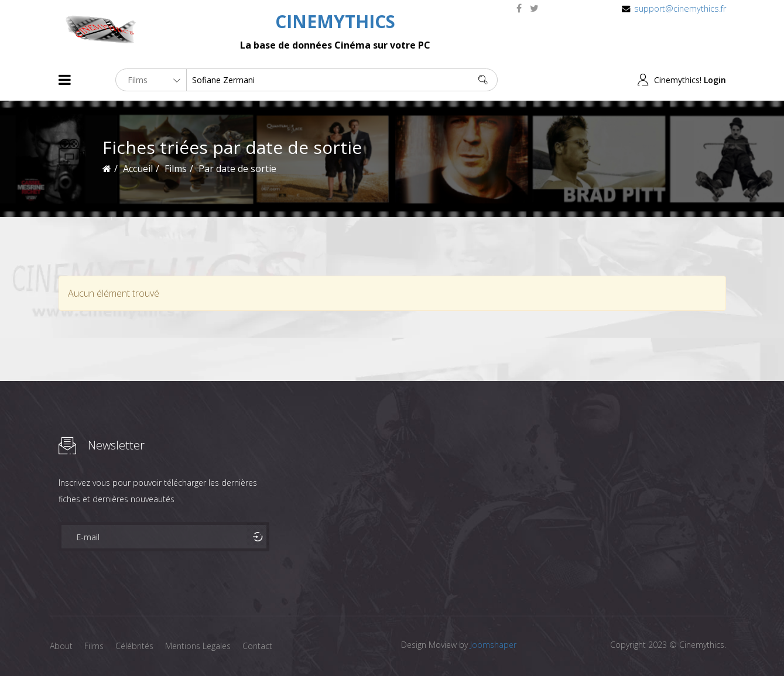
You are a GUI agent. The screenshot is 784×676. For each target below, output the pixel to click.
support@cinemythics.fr (680, 8)
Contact (257, 646)
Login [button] (715, 80)
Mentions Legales (198, 646)
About (61, 646)
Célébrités (134, 646)
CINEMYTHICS (335, 21)
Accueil (138, 169)
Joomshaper (493, 645)
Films (94, 646)
